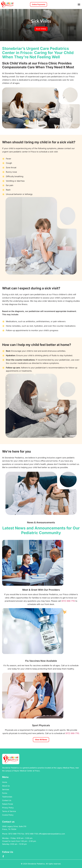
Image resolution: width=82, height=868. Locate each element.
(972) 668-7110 (68, 601)
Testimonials (7, 797)
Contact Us (7, 800)
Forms (5, 793)
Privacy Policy (8, 808)
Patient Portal (8, 804)
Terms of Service (9, 811)
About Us (6, 786)
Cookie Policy (8, 815)
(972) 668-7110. (72, 733)
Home (5, 782)
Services (6, 789)
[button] (79, 4)
